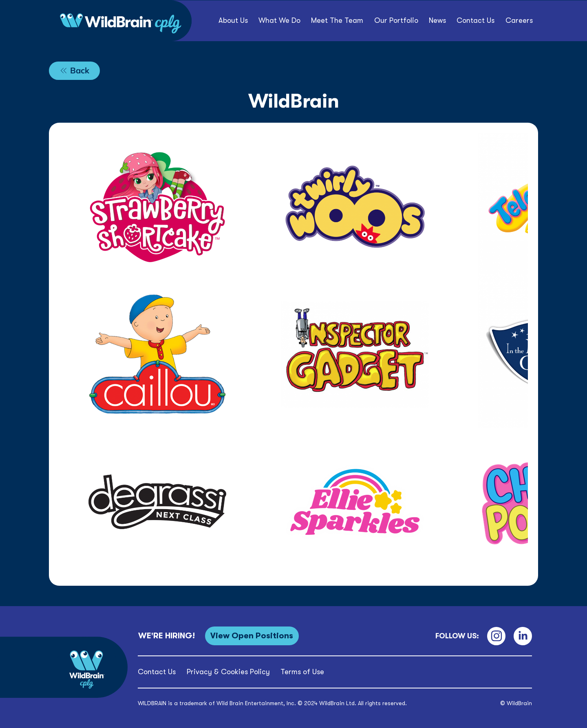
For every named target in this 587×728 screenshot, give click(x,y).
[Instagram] (496, 636)
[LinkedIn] (523, 636)
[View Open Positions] (252, 636)
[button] (396, 21)
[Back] (74, 71)
